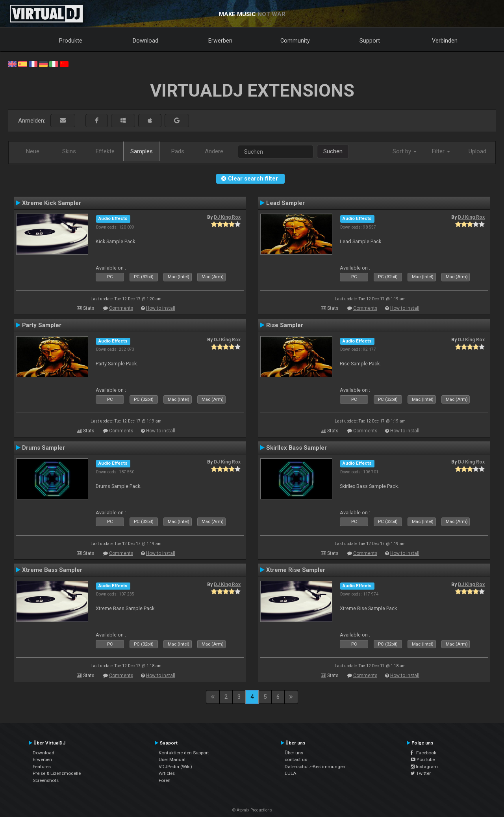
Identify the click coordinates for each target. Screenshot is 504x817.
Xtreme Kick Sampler (52, 203)
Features (42, 767)
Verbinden (445, 41)
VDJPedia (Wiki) (175, 767)
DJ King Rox (227, 217)
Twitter (421, 773)
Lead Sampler (285, 203)
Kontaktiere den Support (184, 753)
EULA (291, 773)
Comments (121, 308)
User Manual (172, 759)
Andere (214, 151)
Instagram (424, 767)
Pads (178, 151)
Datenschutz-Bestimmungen (315, 767)
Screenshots (46, 780)
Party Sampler (42, 325)
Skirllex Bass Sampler (296, 448)
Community (295, 41)
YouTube (423, 759)
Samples (142, 151)
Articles (167, 773)
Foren (165, 780)
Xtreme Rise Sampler (296, 570)
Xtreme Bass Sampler (52, 570)
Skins (69, 151)
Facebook (423, 753)
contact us (296, 759)
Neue (33, 151)
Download (145, 41)
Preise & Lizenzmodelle (57, 773)
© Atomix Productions (252, 810)
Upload (477, 151)
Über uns (294, 753)
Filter (441, 151)
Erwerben (220, 41)
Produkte (71, 41)
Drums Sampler (44, 448)
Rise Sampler (285, 325)
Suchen (333, 151)
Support (370, 41)
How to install (161, 308)
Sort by (405, 151)
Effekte (105, 151)
